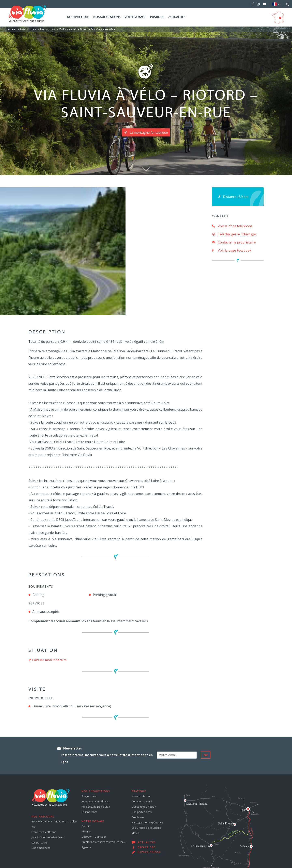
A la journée (89, 796)
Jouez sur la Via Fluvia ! (95, 801)
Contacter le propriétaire (234, 242)
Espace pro (147, 848)
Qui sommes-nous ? (144, 807)
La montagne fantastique (149, 132)
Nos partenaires (142, 812)
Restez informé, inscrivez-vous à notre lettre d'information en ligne (107, 758)
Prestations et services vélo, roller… (104, 842)
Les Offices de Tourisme (146, 828)
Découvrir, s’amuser (94, 837)
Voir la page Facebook (232, 250)
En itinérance (90, 812)
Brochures (138, 817)
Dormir (86, 826)
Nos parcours (78, 17)
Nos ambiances (41, 848)
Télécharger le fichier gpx (234, 234)
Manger (86, 831)
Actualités (177, 17)
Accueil (12, 29)
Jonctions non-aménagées (48, 837)
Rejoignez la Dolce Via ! (96, 807)
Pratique (157, 17)
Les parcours (48, 29)
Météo (136, 833)
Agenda (86, 847)
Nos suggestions (107, 17)
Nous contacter (141, 796)
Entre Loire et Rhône (44, 832)
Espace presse (149, 852)
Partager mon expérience (147, 822)
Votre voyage (135, 17)
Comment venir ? (142, 801)
